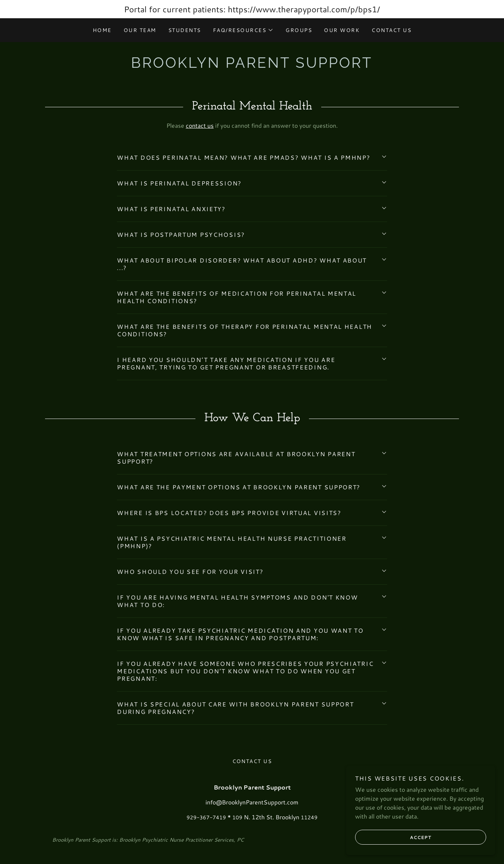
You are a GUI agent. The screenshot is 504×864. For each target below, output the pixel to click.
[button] (243, 30)
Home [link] (102, 30)
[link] (252, 65)
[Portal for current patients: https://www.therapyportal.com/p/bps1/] (252, 9)
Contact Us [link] (391, 30)
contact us (200, 125)
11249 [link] (309, 817)
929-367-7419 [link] (206, 817)
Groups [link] (299, 30)
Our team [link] (140, 30)
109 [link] (237, 817)
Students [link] (185, 30)
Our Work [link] (342, 30)
